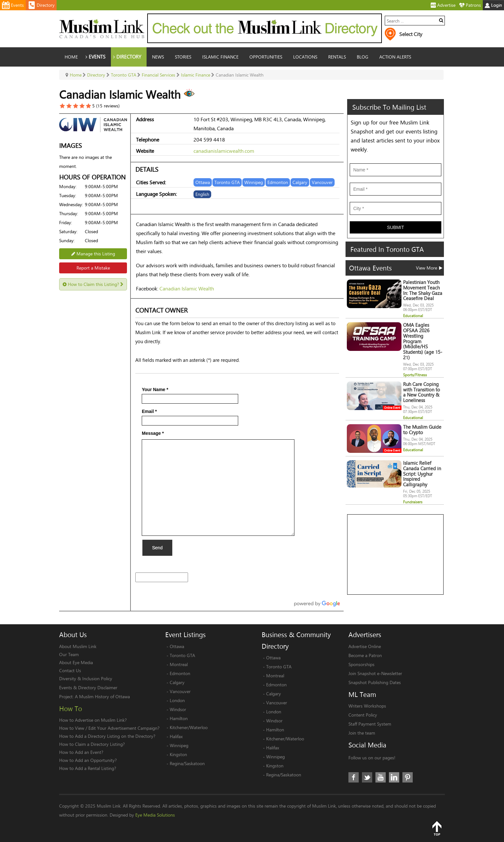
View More (429, 268)
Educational (413, 316)
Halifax (176, 736)
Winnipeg (179, 745)
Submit (396, 227)
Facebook (354, 777)
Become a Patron (365, 655)
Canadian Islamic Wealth (187, 288)
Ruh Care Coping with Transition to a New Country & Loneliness (422, 392)
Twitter (367, 777)
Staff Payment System (370, 724)
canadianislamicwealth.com (224, 151)
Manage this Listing (93, 254)
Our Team (69, 654)
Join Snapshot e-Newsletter (375, 673)
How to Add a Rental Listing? (88, 768)
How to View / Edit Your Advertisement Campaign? (109, 728)
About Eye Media (76, 662)
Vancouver (180, 691)
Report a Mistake (93, 268)
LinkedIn (394, 777)
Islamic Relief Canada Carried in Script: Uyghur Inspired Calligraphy (422, 474)
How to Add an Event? (81, 752)
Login (493, 5)
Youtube (381, 777)
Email (149, 411)
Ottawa (177, 646)
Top (437, 828)
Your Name (155, 389)
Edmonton (180, 673)
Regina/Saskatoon (187, 763)
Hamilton (179, 718)
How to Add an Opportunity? (88, 760)
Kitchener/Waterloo (189, 727)
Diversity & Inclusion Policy (86, 678)
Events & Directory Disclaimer (88, 687)
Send (157, 548)
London (177, 700)
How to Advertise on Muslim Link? (93, 720)
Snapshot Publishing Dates (375, 682)
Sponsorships (361, 664)
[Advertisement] (396, 555)
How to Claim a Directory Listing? (92, 744)
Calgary (177, 682)
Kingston (178, 754)
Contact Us (70, 670)
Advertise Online (365, 646)
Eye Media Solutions (155, 815)
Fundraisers (413, 502)
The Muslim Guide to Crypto (422, 430)
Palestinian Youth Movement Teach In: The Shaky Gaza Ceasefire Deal (423, 290)
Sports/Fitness (415, 375)
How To (71, 709)
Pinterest (408, 777)
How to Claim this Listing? (93, 284)
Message (153, 433)
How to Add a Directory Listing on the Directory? (107, 736)
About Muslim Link (78, 646)
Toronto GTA (182, 655)
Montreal (179, 664)
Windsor (178, 709)
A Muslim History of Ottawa (102, 696)
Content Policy (363, 715)
